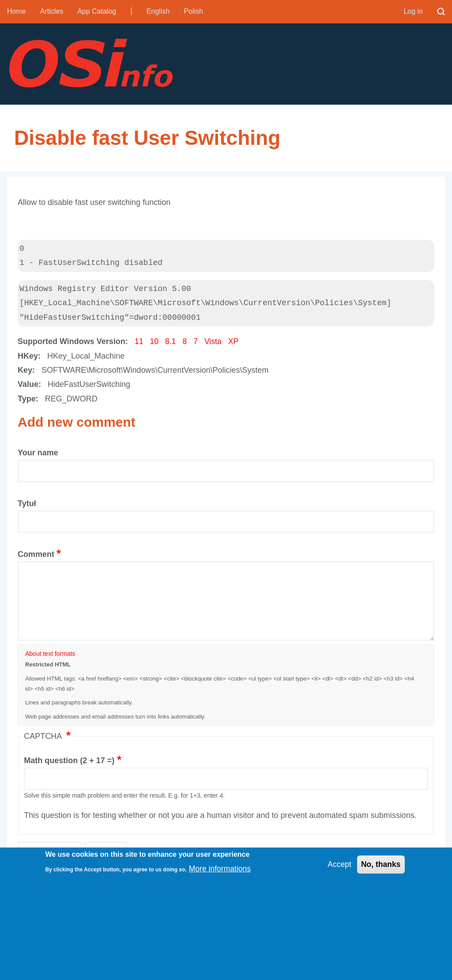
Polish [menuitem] (193, 11)
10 (154, 344)
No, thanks (380, 865)
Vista (214, 344)
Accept (338, 865)
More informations (221, 869)
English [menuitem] (158, 11)
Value (28, 387)
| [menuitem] (131, 11)
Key (25, 372)
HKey (28, 358)
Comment (36, 556)
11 (139, 344)
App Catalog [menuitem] (97, 11)
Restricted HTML (48, 667)
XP (235, 344)
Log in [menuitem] (413, 11)
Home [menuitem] (17, 11)
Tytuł (27, 506)
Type (27, 401)
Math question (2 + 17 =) (69, 763)
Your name (38, 455)
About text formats (50, 656)
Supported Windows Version (72, 344)
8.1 (171, 344)
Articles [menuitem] (52, 11)
